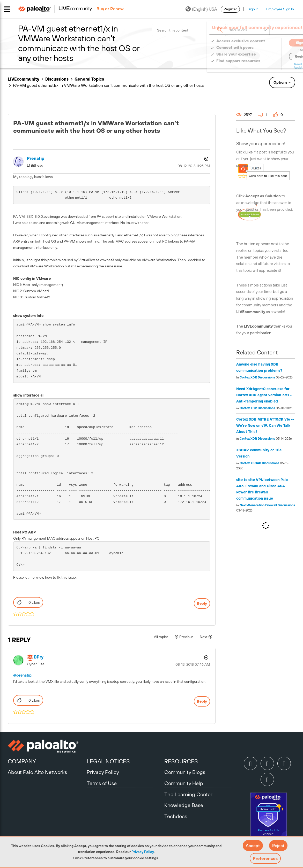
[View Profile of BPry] (39, 657)
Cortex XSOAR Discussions (259, 463)
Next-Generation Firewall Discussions (267, 505)
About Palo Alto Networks (37, 772)
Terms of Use (102, 783)
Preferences (265, 858)
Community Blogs (185, 772)
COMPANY (22, 761)
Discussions (57, 79)
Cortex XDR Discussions (257, 377)
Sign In (253, 9)
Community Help (184, 783)
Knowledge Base (184, 805)
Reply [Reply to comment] (202, 701)
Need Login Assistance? (272, 66)
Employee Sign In (280, 9)
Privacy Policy (143, 852)
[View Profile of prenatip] (36, 158)
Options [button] (280, 82)
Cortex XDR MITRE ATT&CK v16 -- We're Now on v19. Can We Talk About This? (265, 425)
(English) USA (201, 9)
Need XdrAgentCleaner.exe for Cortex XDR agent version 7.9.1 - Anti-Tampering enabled (264, 395)
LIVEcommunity (24, 79)
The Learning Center (188, 794)
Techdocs (176, 816)
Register (230, 9)
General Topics (89, 79)
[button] (253, 846)
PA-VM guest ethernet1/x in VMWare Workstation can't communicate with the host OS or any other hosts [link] (108, 85)
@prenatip (22, 675)
